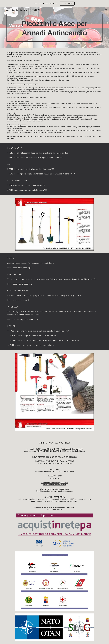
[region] (54, 4)
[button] (3, 10)
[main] (54, 28)
